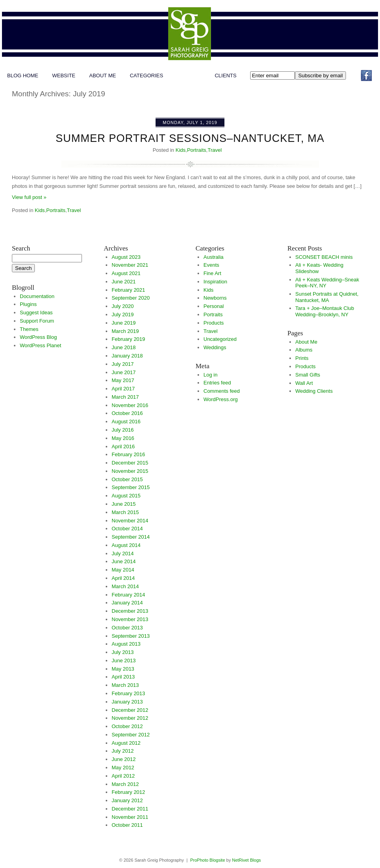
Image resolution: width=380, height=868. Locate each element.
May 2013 (123, 669)
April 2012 (123, 776)
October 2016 (127, 413)
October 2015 (127, 479)
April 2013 (123, 677)
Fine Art (212, 273)
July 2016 (123, 430)
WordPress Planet (41, 345)
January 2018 (127, 356)
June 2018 (124, 347)
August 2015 (126, 496)
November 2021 (130, 265)
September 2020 (131, 298)
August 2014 (126, 545)
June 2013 (124, 661)
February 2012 (128, 792)
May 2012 (123, 768)
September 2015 (131, 487)
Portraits (196, 150)
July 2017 (123, 364)
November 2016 (130, 405)
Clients (225, 76)
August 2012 (126, 743)
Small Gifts (308, 375)
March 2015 (125, 512)
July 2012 (123, 751)
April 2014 (123, 578)
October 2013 (127, 628)
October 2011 (127, 825)
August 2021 (126, 273)
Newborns (215, 298)
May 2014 (123, 570)
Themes (29, 329)
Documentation (37, 296)
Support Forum (37, 321)
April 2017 (123, 389)
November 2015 (130, 471)
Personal (214, 306)
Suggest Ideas (36, 313)
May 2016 (123, 438)
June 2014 (124, 561)
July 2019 (123, 315)
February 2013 (128, 693)
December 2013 (130, 611)
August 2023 (126, 257)
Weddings (215, 347)
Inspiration (215, 282)
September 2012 (131, 735)
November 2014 (130, 521)
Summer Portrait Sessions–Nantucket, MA (190, 138)
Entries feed (217, 383)
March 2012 (125, 784)
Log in (210, 375)
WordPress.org (220, 399)
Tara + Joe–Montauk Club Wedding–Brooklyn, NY (325, 311)
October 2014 (127, 529)
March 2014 (125, 586)
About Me (103, 76)
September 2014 (131, 537)
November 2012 (130, 718)
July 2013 (123, 652)
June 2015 (124, 504)
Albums (304, 350)
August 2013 (126, 644)
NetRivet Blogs (246, 860)
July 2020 (123, 306)
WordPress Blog (38, 337)
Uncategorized (220, 339)
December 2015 (130, 463)
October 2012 (127, 726)
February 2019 (128, 339)
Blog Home (23, 76)
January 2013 (127, 702)
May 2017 (123, 380)
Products (214, 323)
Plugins (28, 304)
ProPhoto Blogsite (207, 860)
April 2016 (123, 446)
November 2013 (130, 619)
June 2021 (124, 282)
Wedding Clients (314, 391)
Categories (146, 76)
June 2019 (124, 323)
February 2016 (128, 454)
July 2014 (123, 553)
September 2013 (131, 636)
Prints (302, 358)
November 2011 (130, 817)
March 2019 (125, 331)
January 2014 (127, 603)
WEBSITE (64, 76)
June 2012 (124, 759)
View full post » (29, 197)
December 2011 (130, 809)
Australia (214, 257)
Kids (180, 150)
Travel (215, 150)
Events (211, 265)
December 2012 (130, 710)
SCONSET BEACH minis (324, 257)
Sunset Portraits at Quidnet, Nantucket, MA (327, 297)
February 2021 (128, 290)
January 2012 (127, 800)
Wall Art (304, 383)
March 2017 (125, 397)
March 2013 (125, 685)
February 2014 (128, 595)
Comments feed (222, 391)
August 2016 (126, 422)
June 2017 (124, 372)
